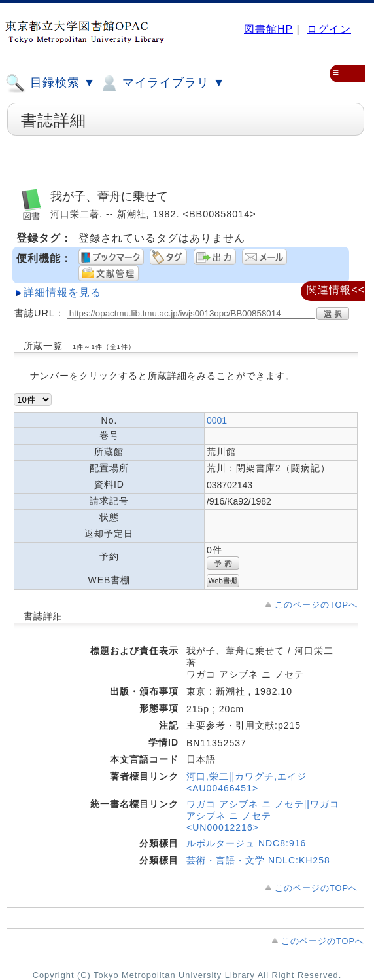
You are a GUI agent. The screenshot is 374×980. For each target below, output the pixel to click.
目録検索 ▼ (50, 83)
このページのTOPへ (316, 605)
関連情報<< (336, 290)
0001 (217, 420)
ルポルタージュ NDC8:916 (246, 843)
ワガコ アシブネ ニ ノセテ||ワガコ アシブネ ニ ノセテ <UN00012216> (263, 816)
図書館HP (268, 29)
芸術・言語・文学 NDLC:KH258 (258, 860)
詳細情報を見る (62, 292)
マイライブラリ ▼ (162, 83)
